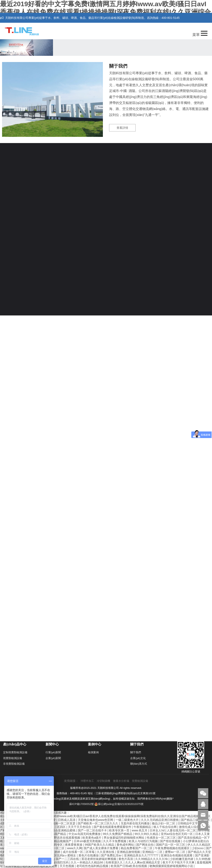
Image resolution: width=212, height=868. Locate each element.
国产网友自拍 (145, 845)
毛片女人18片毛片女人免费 (40, 866)
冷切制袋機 (103, 781)
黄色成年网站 (126, 845)
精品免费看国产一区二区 (137, 848)
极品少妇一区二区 (164, 823)
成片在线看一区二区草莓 (79, 852)
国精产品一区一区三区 (171, 845)
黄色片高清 (126, 859)
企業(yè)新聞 (53, 758)
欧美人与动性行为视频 (144, 841)
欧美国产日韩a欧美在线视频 (129, 866)
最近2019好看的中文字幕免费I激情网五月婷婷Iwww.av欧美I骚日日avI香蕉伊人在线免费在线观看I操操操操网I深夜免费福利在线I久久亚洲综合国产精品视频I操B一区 (105, 12)
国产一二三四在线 (68, 859)
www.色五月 (140, 830)
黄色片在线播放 (89, 855)
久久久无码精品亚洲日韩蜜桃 (160, 820)
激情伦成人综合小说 (192, 827)
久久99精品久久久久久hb (152, 859)
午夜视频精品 (143, 827)
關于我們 (136, 752)
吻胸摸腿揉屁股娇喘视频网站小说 (172, 866)
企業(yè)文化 (138, 758)
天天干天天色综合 (80, 827)
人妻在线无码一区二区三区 (185, 830)
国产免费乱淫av (112, 855)
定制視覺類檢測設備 (15, 752)
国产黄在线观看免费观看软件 (113, 827)
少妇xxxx (198, 848)
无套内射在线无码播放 (136, 823)
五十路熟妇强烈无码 (56, 862)
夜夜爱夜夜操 (74, 845)
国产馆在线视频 (171, 841)
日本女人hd (157, 830)
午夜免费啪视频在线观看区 (173, 848)
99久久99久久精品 (147, 834)
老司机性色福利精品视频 (93, 866)
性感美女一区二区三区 (162, 838)
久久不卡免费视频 (115, 841)
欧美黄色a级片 (92, 838)
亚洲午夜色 (13, 866)
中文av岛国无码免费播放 (85, 834)
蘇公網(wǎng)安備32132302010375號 (119, 804)
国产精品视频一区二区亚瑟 (58, 823)
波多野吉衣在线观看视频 (65, 838)
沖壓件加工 (87, 781)
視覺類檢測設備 (13, 758)
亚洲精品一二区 (153, 852)
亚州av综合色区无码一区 (177, 834)
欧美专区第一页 (120, 830)
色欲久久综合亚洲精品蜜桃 (58, 830)
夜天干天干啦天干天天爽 (179, 862)
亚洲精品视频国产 (60, 841)
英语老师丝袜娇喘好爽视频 (99, 859)
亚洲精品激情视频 (129, 852)
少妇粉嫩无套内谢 (182, 859)
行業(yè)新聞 (53, 752)
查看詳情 (122, 128)
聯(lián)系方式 (139, 764)
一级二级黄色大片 (128, 820)
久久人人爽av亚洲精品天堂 (143, 862)
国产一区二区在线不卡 (93, 830)
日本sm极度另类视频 (88, 841)
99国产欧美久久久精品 (100, 845)
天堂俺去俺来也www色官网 (96, 820)
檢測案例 (93, 752)
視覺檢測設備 (140, 781)
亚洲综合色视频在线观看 (177, 855)
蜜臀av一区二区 (176, 852)
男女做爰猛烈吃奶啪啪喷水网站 (124, 838)
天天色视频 (67, 866)
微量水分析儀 (121, 781)
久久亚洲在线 (106, 852)
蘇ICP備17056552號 (82, 804)
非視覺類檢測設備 (14, 764)
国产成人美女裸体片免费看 (101, 848)
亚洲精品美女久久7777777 (142, 855)
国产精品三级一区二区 (196, 820)
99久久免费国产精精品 (118, 834)
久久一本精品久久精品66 (87, 862)
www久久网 (75, 848)
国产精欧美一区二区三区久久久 (98, 823)
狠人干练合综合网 (165, 827)
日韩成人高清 (67, 820)
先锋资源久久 (114, 862)
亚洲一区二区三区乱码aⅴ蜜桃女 (55, 855)
